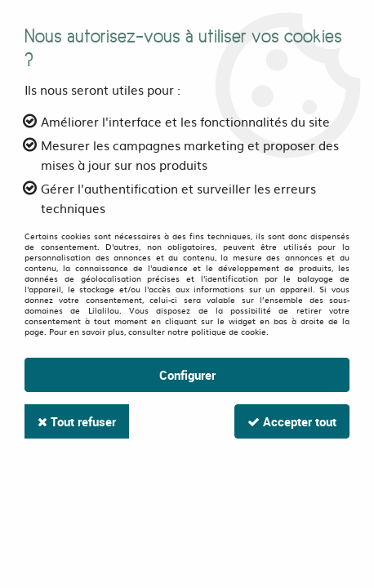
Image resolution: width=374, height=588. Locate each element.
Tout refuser (77, 421)
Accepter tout (292, 421)
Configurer (187, 375)
